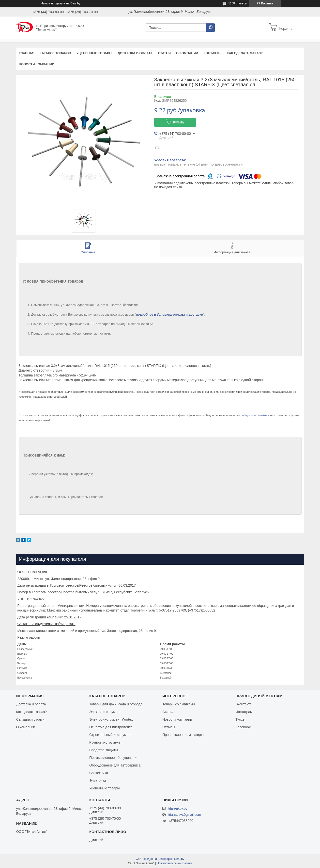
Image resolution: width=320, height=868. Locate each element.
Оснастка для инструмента (111, 727)
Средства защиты (104, 750)
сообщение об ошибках (254, 415)
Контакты (212, 53)
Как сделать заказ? (245, 53)
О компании (187, 53)
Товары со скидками (179, 704)
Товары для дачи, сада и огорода (116, 704)
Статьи (164, 53)
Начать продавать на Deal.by (61, 3)
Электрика (98, 781)
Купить (179, 122)
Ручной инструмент (105, 742)
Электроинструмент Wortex (111, 719)
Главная (27, 53)
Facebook (243, 727)
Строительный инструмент (111, 735)
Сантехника (99, 773)
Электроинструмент (105, 712)
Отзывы (169, 727)
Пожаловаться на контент (174, 863)
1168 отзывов (237, 3)
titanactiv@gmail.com (185, 815)
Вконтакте (244, 704)
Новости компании (37, 64)
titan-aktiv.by (178, 808)
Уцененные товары (94, 53)
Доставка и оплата (135, 53)
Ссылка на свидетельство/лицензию (46, 624)
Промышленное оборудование (114, 758)
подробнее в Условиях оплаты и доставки (169, 315)
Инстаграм (244, 712)
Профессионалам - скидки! (184, 735)
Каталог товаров (55, 53)
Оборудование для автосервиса (115, 765)
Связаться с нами (30, 719)
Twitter (240, 719)
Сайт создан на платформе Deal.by (160, 859)
